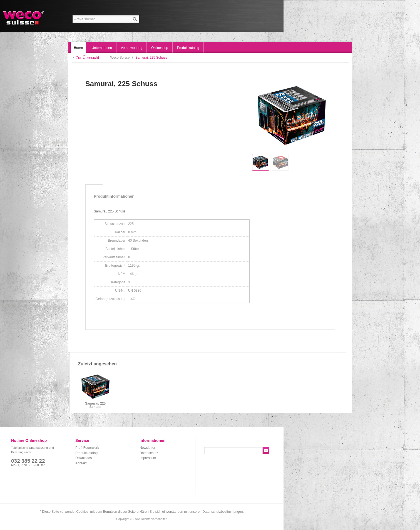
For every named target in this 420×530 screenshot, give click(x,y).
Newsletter (147, 448)
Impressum (148, 458)
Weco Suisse (24, 18)
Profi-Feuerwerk (87, 448)
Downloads (84, 458)
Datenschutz (149, 453)
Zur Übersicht (88, 58)
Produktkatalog (86, 453)
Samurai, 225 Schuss (95, 405)
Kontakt (81, 463)
